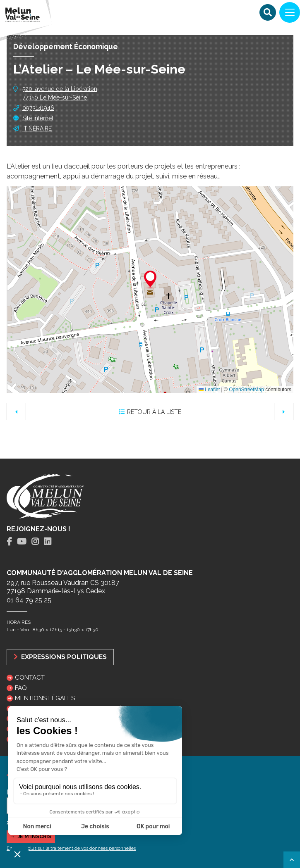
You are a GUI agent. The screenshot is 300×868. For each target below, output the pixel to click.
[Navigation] (290, 12)
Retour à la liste (150, 412)
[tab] (9, 542)
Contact (30, 678)
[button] (150, 280)
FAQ (21, 688)
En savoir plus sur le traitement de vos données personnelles (71, 848)
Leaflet (209, 390)
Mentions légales (45, 698)
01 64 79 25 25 (29, 600)
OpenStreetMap (246, 390)
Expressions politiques (60, 657)
